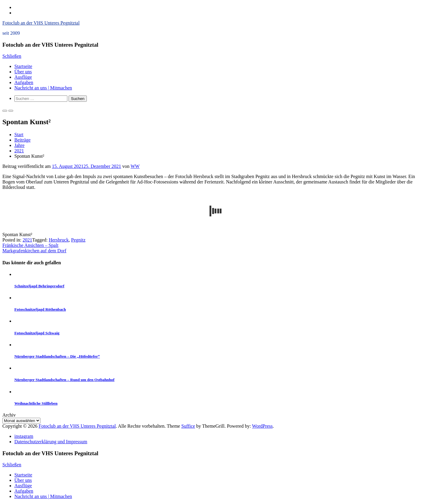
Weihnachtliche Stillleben (36, 403)
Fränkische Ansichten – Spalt (30, 245)
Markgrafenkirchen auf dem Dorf (34, 251)
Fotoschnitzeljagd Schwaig (37, 333)
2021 (19, 151)
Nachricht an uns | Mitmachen (43, 88)
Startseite (23, 66)
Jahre (19, 145)
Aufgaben (24, 82)
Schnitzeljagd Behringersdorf (39, 286)
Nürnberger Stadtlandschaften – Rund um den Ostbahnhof (64, 380)
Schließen (12, 56)
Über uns (23, 72)
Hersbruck (59, 240)
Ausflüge (23, 77)
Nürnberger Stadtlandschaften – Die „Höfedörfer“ (57, 356)
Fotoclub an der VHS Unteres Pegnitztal (41, 23)
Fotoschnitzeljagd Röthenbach (40, 309)
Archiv (9, 415)
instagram (24, 436)
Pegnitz (78, 240)
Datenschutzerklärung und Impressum (51, 442)
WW (135, 166)
